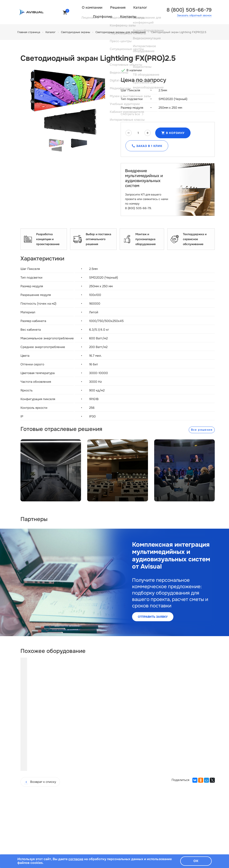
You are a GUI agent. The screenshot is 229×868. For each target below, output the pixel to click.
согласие (76, 859)
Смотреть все (132, 114)
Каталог (140, 8)
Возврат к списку (40, 757)
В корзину (173, 133)
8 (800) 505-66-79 (189, 10)
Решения (118, 8)
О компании (92, 8)
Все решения (202, 430)
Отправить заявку (153, 617)
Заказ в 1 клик (147, 146)
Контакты (128, 17)
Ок (196, 861)
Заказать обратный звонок (194, 15)
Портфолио (103, 17)
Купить (55, 738)
